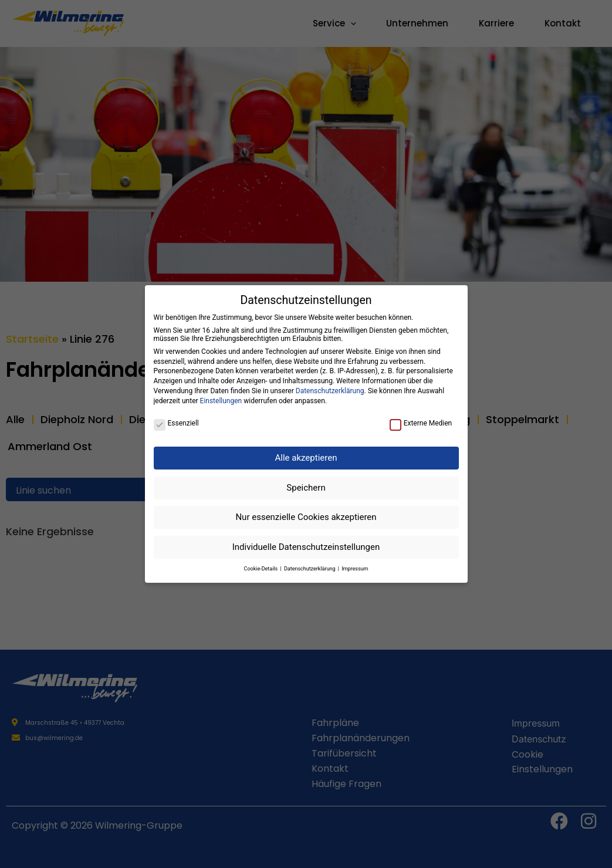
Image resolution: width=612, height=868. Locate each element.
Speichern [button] (306, 488)
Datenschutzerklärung (330, 391)
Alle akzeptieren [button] (306, 458)
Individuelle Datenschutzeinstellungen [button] (306, 547)
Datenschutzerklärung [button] (310, 569)
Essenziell (176, 423)
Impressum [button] (355, 569)
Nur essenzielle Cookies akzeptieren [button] (306, 517)
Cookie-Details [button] (262, 569)
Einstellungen (221, 401)
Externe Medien (421, 423)
